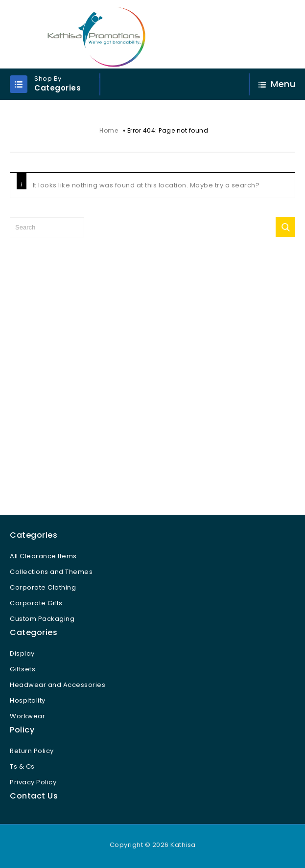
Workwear (27, 716)
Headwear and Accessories (58, 685)
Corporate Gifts (36, 603)
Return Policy (32, 751)
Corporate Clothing (43, 587)
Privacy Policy (33, 782)
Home (109, 130)
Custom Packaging (42, 619)
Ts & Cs (22, 766)
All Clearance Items (43, 556)
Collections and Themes (51, 572)
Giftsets (23, 669)
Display (22, 653)
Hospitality (28, 700)
